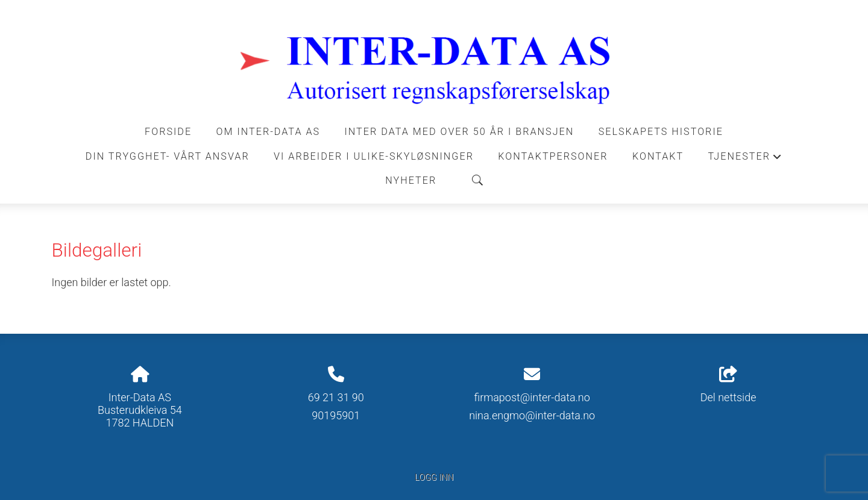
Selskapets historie (661, 132)
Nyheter (411, 180)
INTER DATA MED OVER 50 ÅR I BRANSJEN (460, 132)
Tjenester (746, 160)
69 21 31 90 (336, 397)
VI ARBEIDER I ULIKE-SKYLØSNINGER (374, 156)
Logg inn (434, 477)
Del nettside (728, 385)
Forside (168, 132)
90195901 (336, 415)
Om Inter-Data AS (269, 132)
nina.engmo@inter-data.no (532, 415)
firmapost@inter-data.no (532, 397)
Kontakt (658, 156)
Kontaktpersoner (553, 156)
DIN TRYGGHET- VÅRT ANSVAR (168, 156)
